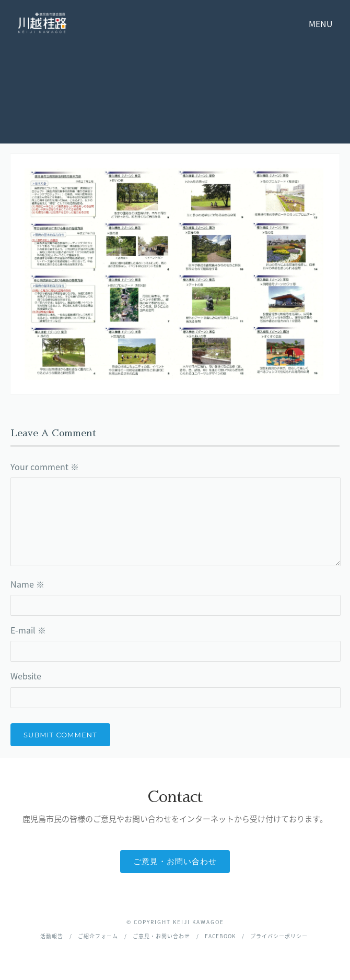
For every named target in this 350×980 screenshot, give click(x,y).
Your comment (45, 467)
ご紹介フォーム (98, 936)
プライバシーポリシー (279, 936)
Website (26, 676)
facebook (220, 936)
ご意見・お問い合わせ (175, 861)
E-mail (28, 630)
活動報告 (52, 936)
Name (27, 584)
